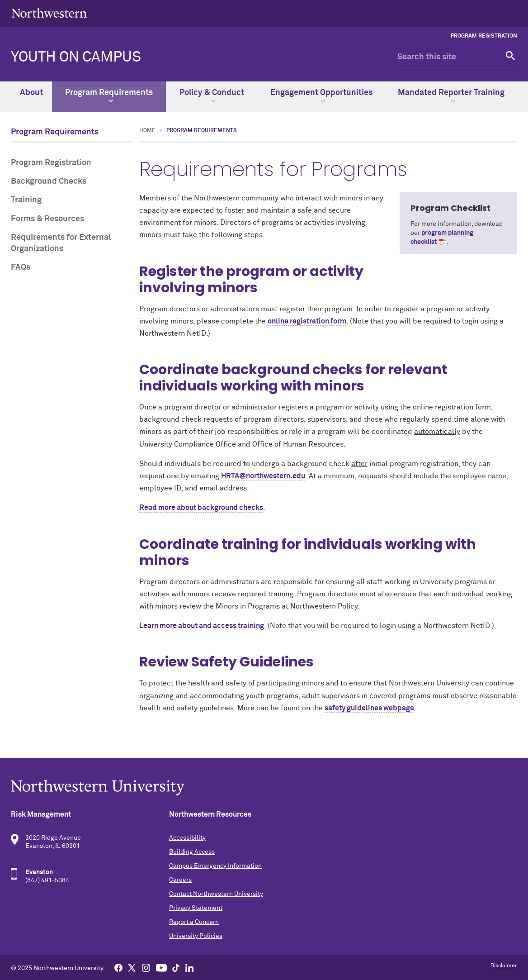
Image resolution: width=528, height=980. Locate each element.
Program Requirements (109, 96)
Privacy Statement (196, 908)
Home (147, 131)
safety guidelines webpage (369, 708)
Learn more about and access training (202, 626)
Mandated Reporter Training (451, 96)
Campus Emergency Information (215, 866)
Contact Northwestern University (216, 894)
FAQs (21, 267)
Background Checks (49, 181)
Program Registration (484, 36)
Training (26, 200)
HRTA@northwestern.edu (263, 476)
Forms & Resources (47, 219)
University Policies (196, 936)
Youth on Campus (76, 57)
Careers (180, 880)
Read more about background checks (201, 508)
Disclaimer (504, 966)
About (31, 93)
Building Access (192, 852)
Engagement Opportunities (321, 96)
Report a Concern (194, 922)
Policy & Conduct (212, 96)
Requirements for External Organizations (61, 243)
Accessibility (187, 838)
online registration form (307, 321)
